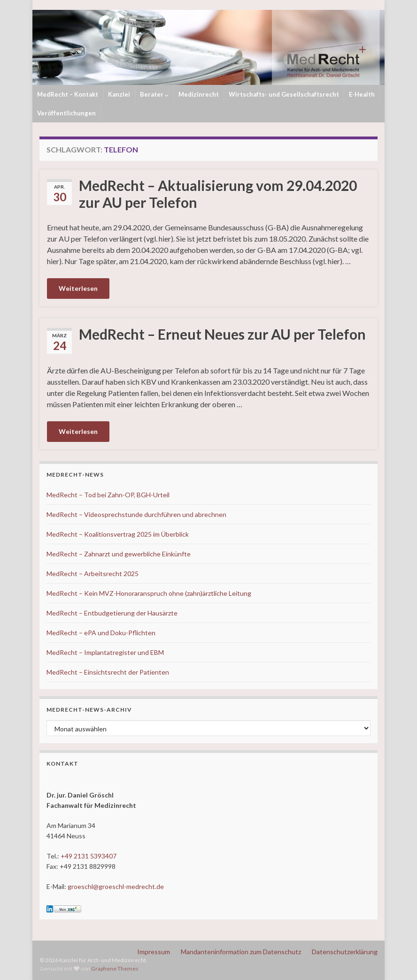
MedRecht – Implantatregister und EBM (105, 652)
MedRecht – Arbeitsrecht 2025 (93, 574)
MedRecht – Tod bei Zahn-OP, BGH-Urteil (108, 495)
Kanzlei (119, 94)
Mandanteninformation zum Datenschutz (241, 952)
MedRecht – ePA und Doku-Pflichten (101, 633)
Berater (154, 94)
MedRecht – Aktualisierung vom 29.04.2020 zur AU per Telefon (218, 194)
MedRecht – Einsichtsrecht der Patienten (108, 672)
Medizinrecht (199, 94)
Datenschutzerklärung (345, 952)
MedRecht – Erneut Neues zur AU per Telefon (222, 334)
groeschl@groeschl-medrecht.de (116, 886)
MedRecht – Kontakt (68, 94)
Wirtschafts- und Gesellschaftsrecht (284, 94)
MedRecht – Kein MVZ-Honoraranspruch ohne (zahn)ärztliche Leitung (149, 593)
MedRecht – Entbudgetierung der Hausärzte (112, 613)
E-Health (362, 94)
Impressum (154, 952)
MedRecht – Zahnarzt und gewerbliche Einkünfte (119, 554)
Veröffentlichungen (66, 113)
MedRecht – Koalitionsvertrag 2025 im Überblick (118, 534)
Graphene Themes (115, 969)
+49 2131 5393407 (89, 856)
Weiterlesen (78, 288)
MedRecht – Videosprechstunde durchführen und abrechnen (136, 514)
